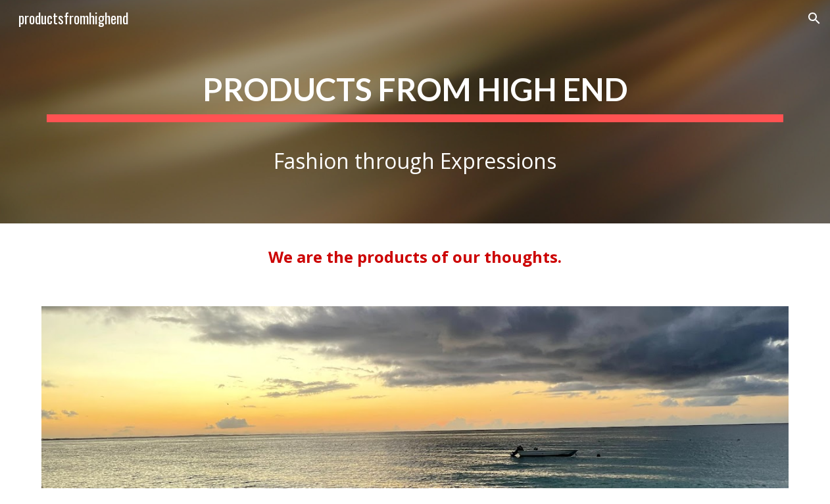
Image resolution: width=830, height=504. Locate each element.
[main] (415, 112)
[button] (814, 18)
